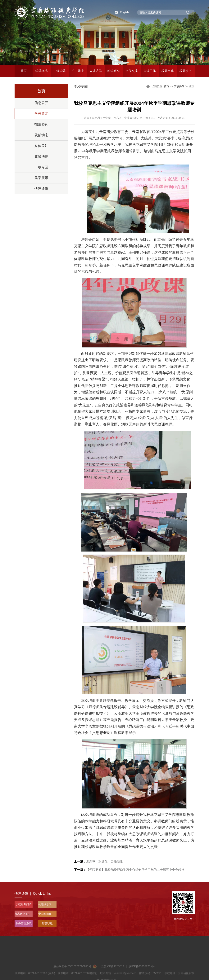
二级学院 (60, 71)
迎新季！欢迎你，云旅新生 (98, 861)
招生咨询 (41, 124)
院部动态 (41, 135)
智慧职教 (47, 923)
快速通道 (41, 189)
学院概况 (42, 71)
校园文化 (168, 71)
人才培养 (96, 71)
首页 (24, 71)
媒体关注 (41, 146)
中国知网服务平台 (49, 914)
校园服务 (186, 71)
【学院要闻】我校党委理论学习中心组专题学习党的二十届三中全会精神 (129, 870)
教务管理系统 (24, 923)
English (124, 12)
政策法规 (41, 156)
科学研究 (114, 71)
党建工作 (150, 71)
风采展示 (41, 178)
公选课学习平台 (48, 904)
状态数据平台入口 (25, 914)
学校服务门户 (24, 904)
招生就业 (78, 71)
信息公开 (41, 103)
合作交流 (132, 71)
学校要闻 (41, 114)
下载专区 (41, 167)
